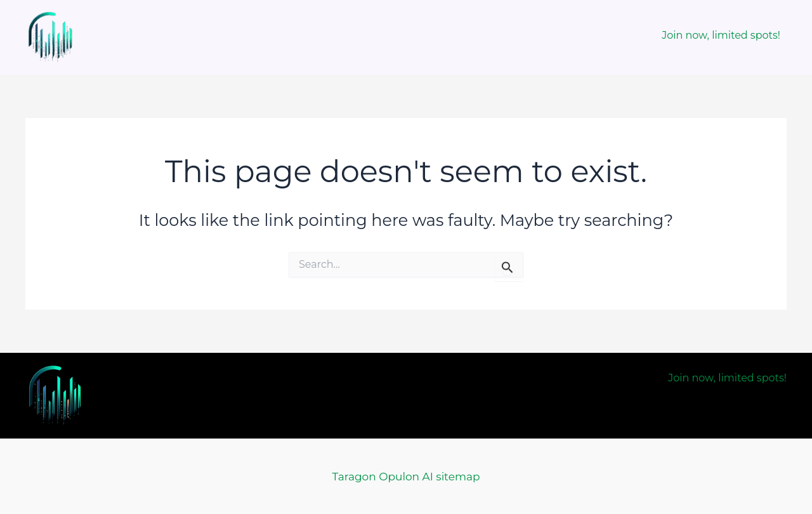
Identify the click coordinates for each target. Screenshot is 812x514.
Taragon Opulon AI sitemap (406, 477)
